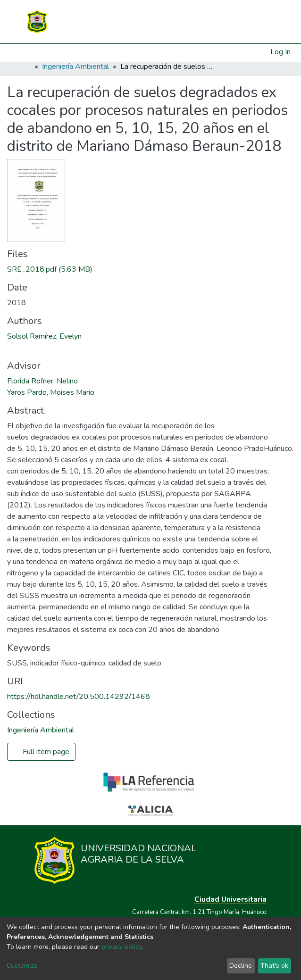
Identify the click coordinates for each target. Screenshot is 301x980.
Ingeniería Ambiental (75, 66)
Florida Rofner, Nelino (42, 381)
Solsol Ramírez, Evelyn (44, 336)
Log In (281, 52)
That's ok (274, 966)
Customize (22, 966)
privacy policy (121, 947)
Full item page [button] (41, 752)
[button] (263, 52)
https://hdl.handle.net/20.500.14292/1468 (79, 697)
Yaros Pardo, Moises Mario (51, 392)
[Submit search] (252, 52)
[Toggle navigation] (265, 22)
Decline (241, 966)
